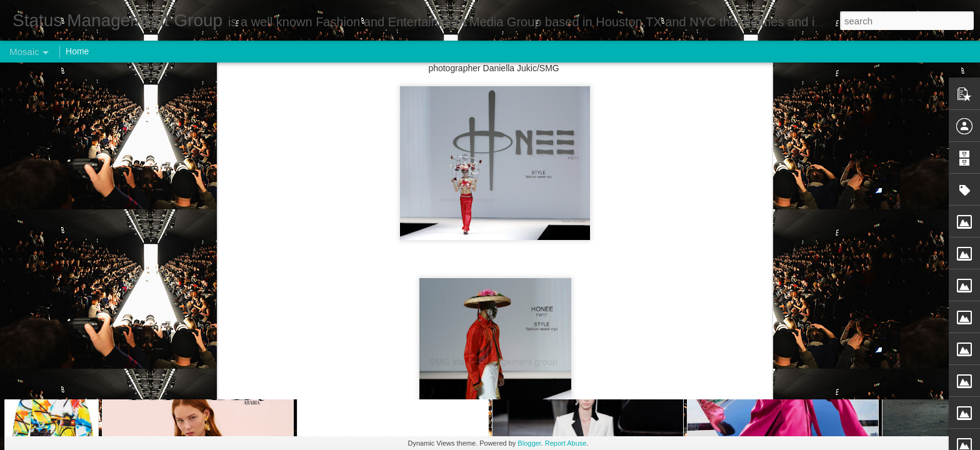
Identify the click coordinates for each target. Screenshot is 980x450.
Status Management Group (551, 123)
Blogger (529, 443)
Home (77, 51)
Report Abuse (566, 443)
